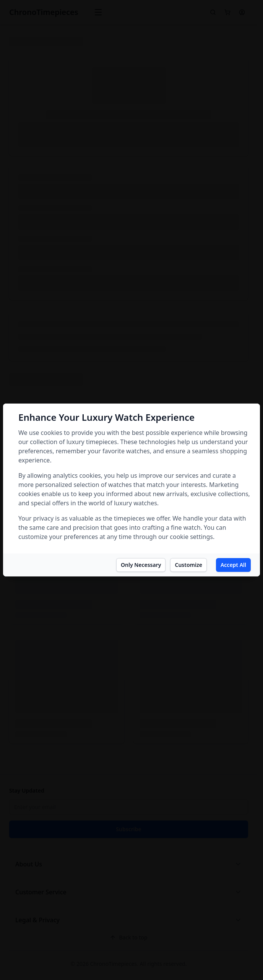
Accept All (233, 565)
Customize (188, 565)
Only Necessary (141, 565)
